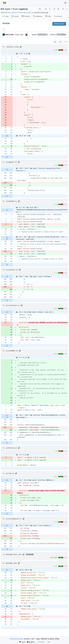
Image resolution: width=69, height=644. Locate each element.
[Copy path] (21, 47)
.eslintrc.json (12, 47)
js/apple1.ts (11, 162)
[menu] (66, 42)
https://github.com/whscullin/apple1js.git (21, 13)
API (49, 642)
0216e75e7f (43, 35)
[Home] (4, 3)
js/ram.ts (10, 473)
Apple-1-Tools (11, 9)
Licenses (41, 642)
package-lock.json (14, 554)
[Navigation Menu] (66, 3)
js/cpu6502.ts (12, 351)
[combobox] (55, 42)
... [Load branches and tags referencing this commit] (4, 29)
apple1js (24, 9)
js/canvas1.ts (12, 270)
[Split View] (60, 42)
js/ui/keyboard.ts (14, 519)
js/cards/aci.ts (13, 305)
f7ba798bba (61, 35)
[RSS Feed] (40, 9)
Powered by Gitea (16, 639)
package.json (11, 563)
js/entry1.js (11, 448)
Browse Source (59, 24)
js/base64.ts (11, 201)
